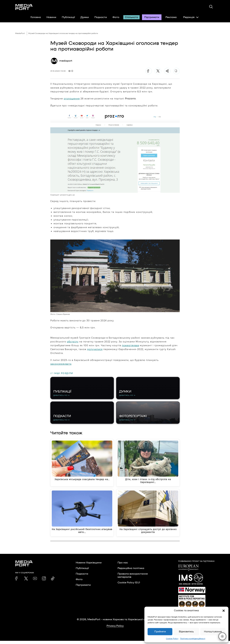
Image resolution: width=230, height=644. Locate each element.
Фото (116, 17)
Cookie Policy (172, 639)
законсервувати (61, 364)
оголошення (72, 99)
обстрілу (73, 342)
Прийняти (160, 632)
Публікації (68, 17)
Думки (85, 17)
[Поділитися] (167, 71)
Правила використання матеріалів (133, 579)
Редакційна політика (131, 571)
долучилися (95, 349)
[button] (224, 611)
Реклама (171, 17)
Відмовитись (186, 632)
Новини (51, 17)
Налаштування (213, 632)
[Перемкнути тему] (222, 636)
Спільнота (131, 17)
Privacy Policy (115, 629)
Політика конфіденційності (193, 639)
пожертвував (130, 345)
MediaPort (20, 33)
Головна (36, 17)
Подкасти (101, 17)
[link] (17, 582)
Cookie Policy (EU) (129, 586)
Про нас (123, 566)
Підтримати (152, 17)
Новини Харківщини (89, 566)
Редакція (191, 17)
